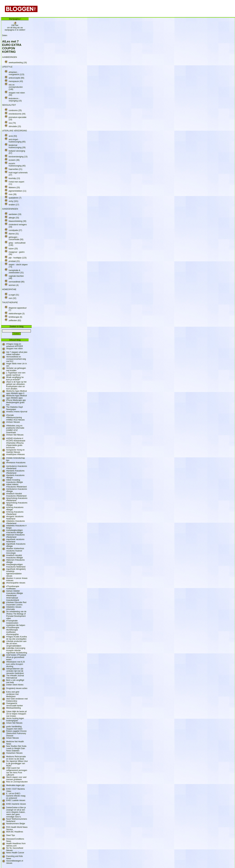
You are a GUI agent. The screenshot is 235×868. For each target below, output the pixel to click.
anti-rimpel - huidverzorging (17, 141)
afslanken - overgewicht (16, 73)
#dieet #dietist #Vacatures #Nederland (16, 486)
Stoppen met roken (14, 349)
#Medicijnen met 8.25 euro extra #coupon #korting (16, 664)
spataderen (15, 198)
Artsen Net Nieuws (14, 723)
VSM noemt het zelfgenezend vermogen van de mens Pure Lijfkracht (17, 771)
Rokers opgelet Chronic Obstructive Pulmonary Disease (16, 733)
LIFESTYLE (7, 67)
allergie (14, 218)
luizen (13, 249)
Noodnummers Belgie (16, 824)
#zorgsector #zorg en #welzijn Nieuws (15, 451)
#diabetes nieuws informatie (14, 608)
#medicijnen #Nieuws (15, 454)
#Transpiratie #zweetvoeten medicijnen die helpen (16, 623)
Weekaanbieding (13, 708)
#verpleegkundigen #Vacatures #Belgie (15, 531)
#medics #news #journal (17, 412)
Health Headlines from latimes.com (16, 845)
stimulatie (15, 126)
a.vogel (14, 295)
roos (13, 194)
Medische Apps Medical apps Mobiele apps (16, 397)
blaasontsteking (17, 221)
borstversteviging (18, 157)
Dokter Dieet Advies (15, 685)
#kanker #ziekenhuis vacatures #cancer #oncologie (15, 551)
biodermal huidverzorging (17, 146)
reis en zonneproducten (16, 87)
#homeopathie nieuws (16, 583)
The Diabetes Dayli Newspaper (14, 408)
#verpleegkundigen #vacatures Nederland (16, 566)
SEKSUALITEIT (9, 105)
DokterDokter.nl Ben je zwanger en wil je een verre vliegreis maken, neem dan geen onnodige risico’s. (16, 812)
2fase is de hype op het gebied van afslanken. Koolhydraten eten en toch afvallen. (16, 385)
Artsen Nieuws (12, 738)
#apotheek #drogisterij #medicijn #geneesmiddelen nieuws (16, 573)
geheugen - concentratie (16, 238)
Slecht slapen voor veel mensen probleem (16, 778)
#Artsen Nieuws (13, 422)
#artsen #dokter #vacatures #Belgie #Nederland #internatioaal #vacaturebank (15, 596)
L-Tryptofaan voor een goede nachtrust (16, 374)
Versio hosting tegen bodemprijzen (15, 720)
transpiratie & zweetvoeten (16, 271)
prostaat (14, 261)
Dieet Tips (11, 835)
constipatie (15, 230)
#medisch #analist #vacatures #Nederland (16, 495)
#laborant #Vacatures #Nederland (15, 536)
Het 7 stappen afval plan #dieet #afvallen (17, 353)
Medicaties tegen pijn (15, 785)
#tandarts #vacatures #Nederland (15, 472)
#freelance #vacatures (16, 463)
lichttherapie (15, 317)
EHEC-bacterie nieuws (16, 804)
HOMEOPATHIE (9, 289)
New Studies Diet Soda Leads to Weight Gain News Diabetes (16, 748)
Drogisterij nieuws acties (17, 688)
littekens (14, 188)
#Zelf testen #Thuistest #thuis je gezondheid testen (16, 657)
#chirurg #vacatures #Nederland (15, 513)
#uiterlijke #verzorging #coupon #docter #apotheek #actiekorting (17, 650)
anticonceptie (16, 78)
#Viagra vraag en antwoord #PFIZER (15, 345)
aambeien (15, 214)
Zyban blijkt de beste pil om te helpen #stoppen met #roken (16, 714)
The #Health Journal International (15, 677)
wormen (14, 285)
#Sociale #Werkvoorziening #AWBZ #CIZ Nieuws (15, 418)
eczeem (14, 160)
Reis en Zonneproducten (17, 782)
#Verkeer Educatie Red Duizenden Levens (16, 604)
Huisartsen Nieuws (14, 753)
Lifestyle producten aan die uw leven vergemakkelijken (16, 644)
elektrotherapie (17, 314)
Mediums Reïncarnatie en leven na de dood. (16, 758)
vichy (13, 201)
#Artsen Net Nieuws (15, 435)
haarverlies (15, 169)
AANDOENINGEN (10, 209)
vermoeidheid (17, 282)
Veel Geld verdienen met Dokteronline (17, 700)
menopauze (16, 81)
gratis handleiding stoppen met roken (14, 728)
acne (13, 136)
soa (12, 123)
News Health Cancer (15, 853)
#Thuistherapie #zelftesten (13, 588)
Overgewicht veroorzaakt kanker (15, 704)
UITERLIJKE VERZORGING (15, 131)
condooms (15, 110)
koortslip (14, 178)
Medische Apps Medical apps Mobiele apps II (16, 392)
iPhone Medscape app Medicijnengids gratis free (16, 402)
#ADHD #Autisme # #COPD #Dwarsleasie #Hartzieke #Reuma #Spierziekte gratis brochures (16, 443)
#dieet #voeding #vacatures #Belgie (15, 481)
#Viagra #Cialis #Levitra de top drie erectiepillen (17, 638)
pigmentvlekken (17, 191)
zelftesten (15, 320)
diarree (14, 234)
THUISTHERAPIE (10, 303)
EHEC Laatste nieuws (16, 800)
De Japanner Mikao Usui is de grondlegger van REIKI (17, 763)
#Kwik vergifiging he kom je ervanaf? (15, 378)
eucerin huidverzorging (17, 165)
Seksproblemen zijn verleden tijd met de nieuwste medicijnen (15, 671)
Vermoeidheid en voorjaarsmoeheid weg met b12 (16, 359)
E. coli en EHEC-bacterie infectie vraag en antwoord (16, 796)
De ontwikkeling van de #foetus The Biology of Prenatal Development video (16, 615)
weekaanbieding (18, 63)
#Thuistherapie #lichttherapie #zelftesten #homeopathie (13, 631)
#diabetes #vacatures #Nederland (16, 522)
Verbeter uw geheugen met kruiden (16, 369)
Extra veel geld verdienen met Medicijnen (13, 694)
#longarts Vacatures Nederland (15, 518)
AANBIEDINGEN (10, 57)
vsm (12, 298)
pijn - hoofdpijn (18, 258)
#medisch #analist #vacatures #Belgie (15, 557)
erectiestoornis (17, 114)
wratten (14, 205)
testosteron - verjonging (15, 100)
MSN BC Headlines (15, 832)
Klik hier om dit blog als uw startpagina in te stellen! (15, 27)
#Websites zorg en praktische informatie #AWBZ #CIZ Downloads (15, 429)
